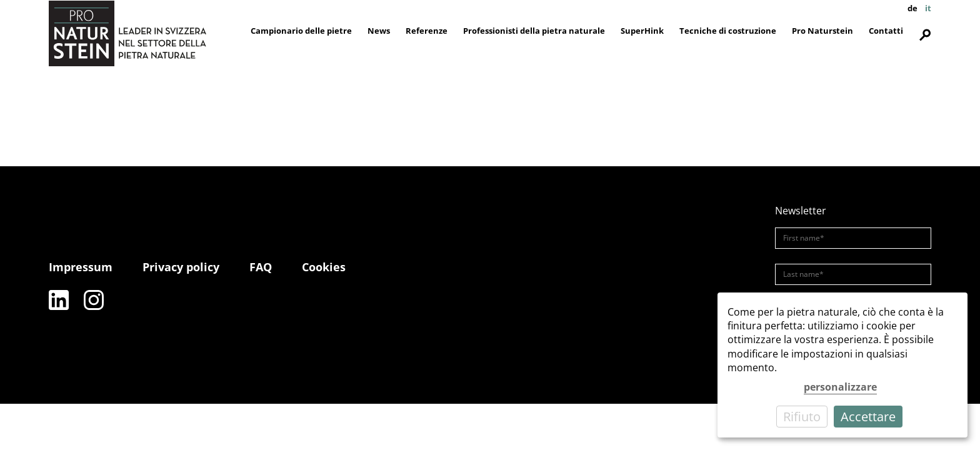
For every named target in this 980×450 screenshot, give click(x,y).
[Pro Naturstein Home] (127, 33)
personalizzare (840, 387)
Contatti (886, 31)
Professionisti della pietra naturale (534, 31)
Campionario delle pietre (301, 31)
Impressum (81, 267)
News (379, 31)
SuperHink (642, 31)
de (912, 8)
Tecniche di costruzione (728, 31)
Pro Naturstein (822, 31)
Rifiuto (802, 417)
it (928, 8)
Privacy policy (181, 267)
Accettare (868, 417)
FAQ (261, 267)
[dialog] (842, 365)
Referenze (427, 31)
